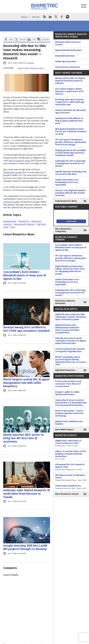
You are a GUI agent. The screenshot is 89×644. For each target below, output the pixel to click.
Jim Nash (31, 63)
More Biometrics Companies (63, 230)
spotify (68, 17)
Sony (13, 227)
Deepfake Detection (65, 56)
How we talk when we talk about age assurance (71, 111)
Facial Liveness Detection (68, 67)
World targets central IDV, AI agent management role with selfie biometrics (26, 383)
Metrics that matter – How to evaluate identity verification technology (69, 413)
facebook (62, 17)
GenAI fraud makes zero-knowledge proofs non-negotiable (67, 182)
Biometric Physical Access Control (68, 43)
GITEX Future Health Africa (71, 487)
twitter (56, 17)
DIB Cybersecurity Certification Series (71, 478)
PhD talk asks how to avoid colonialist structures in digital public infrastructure (71, 341)
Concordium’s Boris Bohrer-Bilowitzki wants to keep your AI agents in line (25, 275)
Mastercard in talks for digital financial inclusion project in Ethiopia (70, 81)
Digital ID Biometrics (65, 370)
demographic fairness (24, 224)
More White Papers (64, 430)
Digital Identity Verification (68, 50)
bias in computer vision (19, 161)
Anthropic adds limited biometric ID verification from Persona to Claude (27, 494)
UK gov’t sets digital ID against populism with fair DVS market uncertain (70, 193)
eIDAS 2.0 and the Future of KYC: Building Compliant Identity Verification (71, 455)
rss (44, 17)
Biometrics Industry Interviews (65, 302)
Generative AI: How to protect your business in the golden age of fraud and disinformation (71, 403)
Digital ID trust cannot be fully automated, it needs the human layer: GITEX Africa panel (71, 317)
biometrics (24, 221)
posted (29, 118)
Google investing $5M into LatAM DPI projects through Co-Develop (25, 547)
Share (11, 39)
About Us (24, 17)
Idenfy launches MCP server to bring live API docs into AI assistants (23, 438)
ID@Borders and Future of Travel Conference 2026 (71, 443)
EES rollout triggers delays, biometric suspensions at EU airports (69, 91)
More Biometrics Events (67, 494)
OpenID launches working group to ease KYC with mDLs (71, 173)
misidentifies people (13, 172)
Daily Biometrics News (66, 201)
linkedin (50, 17)
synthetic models (11, 202)
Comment (46, 39)
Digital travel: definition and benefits (69, 423)
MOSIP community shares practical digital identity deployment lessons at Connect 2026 (71, 361)
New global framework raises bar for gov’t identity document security (71, 132)
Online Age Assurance (66, 61)
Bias (5, 169)
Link (34, 39)
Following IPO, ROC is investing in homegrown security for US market (70, 163)
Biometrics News (37, 68)
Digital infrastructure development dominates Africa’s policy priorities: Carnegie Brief (67, 329)
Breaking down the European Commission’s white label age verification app (70, 102)
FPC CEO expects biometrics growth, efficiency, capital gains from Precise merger (71, 142)
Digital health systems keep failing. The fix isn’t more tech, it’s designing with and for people (70, 270)
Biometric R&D (23, 68)
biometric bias (10, 221)
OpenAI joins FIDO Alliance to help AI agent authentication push (69, 121)
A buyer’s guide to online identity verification (67, 393)
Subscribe (36, 17)
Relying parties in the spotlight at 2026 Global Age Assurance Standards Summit (71, 153)
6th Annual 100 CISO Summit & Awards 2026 (71, 467)
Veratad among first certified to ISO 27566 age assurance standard (26, 329)
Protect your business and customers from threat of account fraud (68, 384)
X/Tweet (23, 39)
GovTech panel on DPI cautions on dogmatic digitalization (70, 350)
